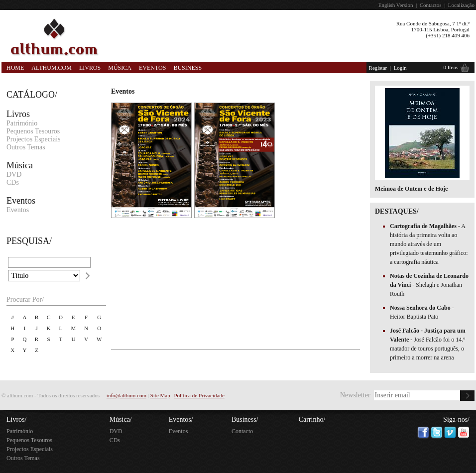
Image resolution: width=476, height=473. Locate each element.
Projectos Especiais (33, 139)
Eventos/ (181, 419)
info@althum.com (126, 395)
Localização (461, 5)
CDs (13, 182)
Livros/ (16, 419)
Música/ (121, 419)
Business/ (245, 419)
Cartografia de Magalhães (424, 226)
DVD (14, 175)
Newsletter (355, 395)
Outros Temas (26, 147)
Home (15, 68)
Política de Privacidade (199, 395)
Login (400, 68)
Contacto (242, 431)
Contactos (431, 5)
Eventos (152, 68)
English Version (396, 5)
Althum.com (52, 68)
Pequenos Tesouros (33, 131)
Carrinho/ (312, 419)
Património (22, 123)
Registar (378, 68)
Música (120, 68)
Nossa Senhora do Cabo (421, 308)
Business (187, 68)
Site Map (160, 395)
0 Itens (451, 67)
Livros (90, 68)
